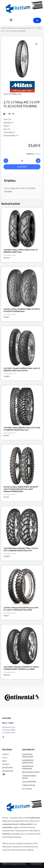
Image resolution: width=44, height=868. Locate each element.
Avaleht (6, 754)
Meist (4, 761)
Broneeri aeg (8, 771)
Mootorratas (11, 28)
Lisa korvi (22, 167)
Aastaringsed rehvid (24, 28)
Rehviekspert (7, 768)
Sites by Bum (36, 864)
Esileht (3, 28)
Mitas (14, 94)
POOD (5, 758)
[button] (37, 44)
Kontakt (6, 764)
